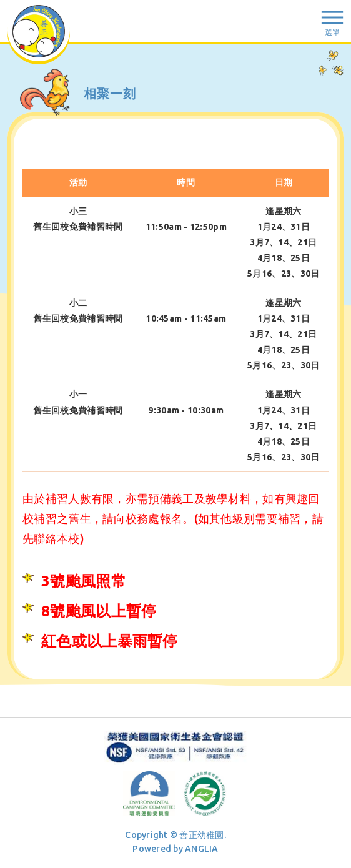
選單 (332, 32)
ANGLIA (202, 849)
